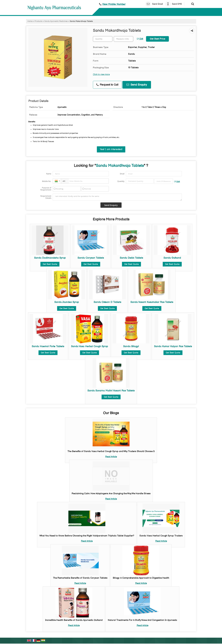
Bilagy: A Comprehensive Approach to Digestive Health (141, 578)
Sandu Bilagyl (131, 346)
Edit (140, 39)
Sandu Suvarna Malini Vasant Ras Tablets (111, 391)
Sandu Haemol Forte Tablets (48, 346)
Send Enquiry (137, 85)
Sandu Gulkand (172, 258)
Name (49, 174)
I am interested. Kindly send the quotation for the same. (117, 197)
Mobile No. (47, 181)
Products (38, 21)
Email (122, 174)
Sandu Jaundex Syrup (67, 302)
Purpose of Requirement (46, 189)
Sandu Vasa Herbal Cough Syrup (90, 346)
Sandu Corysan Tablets (91, 258)
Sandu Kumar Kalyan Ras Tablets (173, 346)
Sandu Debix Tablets (131, 258)
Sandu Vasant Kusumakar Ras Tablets (152, 302)
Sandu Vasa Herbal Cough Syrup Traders (161, 536)
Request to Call (107, 85)
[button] (114, 4)
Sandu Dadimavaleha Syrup (50, 258)
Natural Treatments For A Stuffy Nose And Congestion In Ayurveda (142, 620)
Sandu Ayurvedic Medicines (56, 21)
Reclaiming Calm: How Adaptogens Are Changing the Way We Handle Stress (111, 494)
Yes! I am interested (111, 149)
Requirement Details (46, 197)
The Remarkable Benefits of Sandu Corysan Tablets (80, 578)
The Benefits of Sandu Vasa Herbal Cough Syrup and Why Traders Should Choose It (111, 451)
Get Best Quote (50, 264)
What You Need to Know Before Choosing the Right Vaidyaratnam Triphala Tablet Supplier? (87, 536)
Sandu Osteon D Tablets (107, 302)
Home (30, 21)
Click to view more (101, 75)
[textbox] (123, 39)
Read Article (111, 457)
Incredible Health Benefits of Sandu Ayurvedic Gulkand (74, 620)
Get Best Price (157, 39)
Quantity (121, 181)
